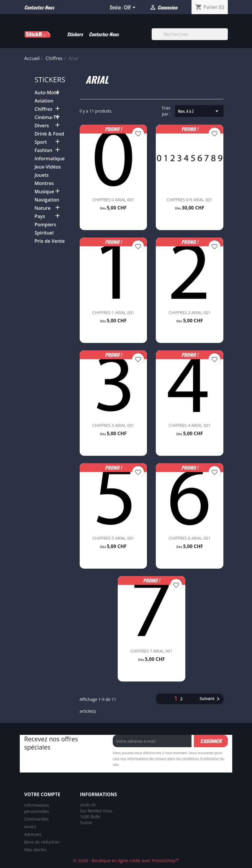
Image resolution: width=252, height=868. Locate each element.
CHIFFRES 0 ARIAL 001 (113, 200)
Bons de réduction (42, 842)
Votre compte (42, 794)
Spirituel (44, 233)
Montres (44, 183)
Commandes (36, 819)
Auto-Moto (47, 93)
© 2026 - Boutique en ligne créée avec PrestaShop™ (126, 860)
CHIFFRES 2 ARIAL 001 (190, 312)
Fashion (43, 150)
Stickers (75, 34)
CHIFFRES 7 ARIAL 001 (151, 651)
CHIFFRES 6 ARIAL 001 (190, 538)
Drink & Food (49, 134)
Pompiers (45, 225)
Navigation (47, 200)
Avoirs (30, 827)
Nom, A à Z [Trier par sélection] (199, 111)
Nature (42, 208)
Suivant (211, 699)
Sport (41, 142)
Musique (44, 192)
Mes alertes (35, 850)
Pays (40, 216)
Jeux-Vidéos (48, 167)
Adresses (33, 834)
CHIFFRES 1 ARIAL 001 (113, 312)
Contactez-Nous (104, 34)
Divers (42, 126)
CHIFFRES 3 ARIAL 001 (113, 425)
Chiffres (43, 109)
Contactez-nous (39, 7)
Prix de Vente (50, 241)
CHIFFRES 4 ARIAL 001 (190, 425)
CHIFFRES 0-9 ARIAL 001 (190, 200)
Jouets (42, 175)
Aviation (44, 101)
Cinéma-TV (47, 117)
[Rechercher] (190, 34)
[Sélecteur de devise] (131, 8)
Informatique (50, 159)
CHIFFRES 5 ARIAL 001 (113, 538)
